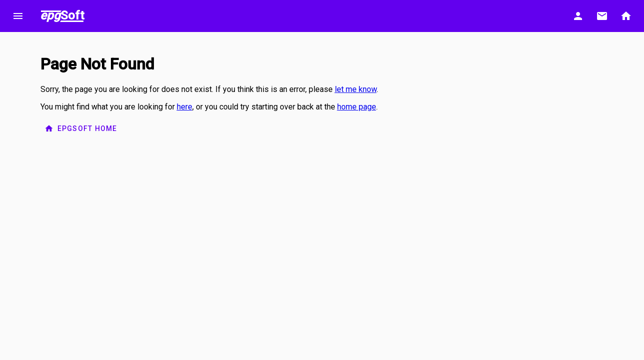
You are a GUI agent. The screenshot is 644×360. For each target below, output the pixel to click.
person (578, 16)
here (185, 107)
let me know (356, 89)
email (602, 16)
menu (18, 16)
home (626, 16)
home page (357, 107)
